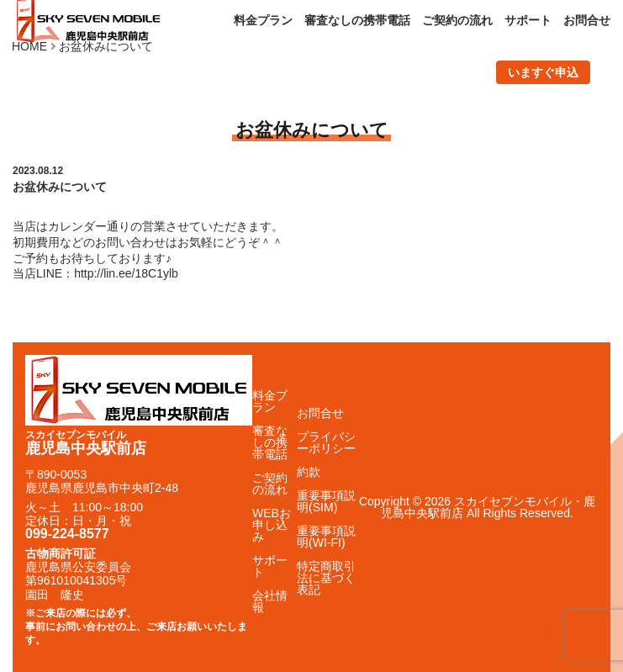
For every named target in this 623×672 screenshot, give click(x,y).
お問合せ (587, 20)
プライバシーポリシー (326, 442)
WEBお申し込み (272, 525)
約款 (309, 472)
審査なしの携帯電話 (357, 20)
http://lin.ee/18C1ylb (126, 273)
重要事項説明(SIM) (326, 501)
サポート (528, 20)
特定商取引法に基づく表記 (326, 578)
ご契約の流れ (457, 20)
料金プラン (263, 20)
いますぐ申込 (543, 72)
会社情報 (270, 601)
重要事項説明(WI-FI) (326, 537)
